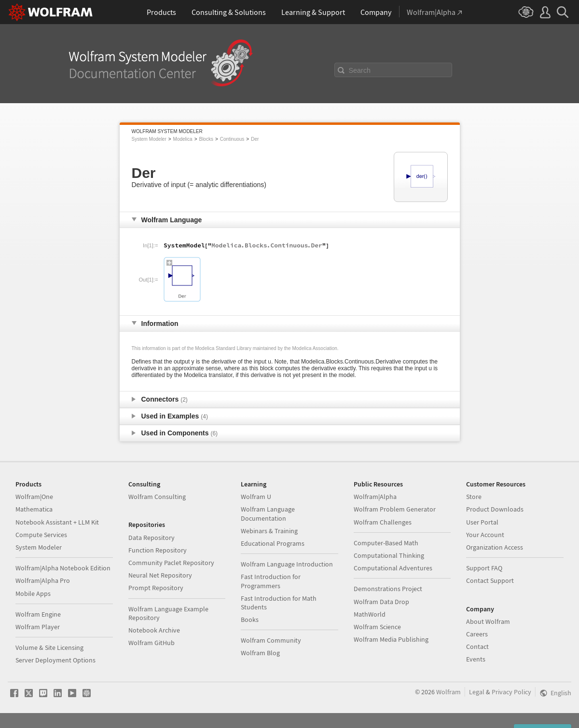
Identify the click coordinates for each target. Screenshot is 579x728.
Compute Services (41, 535)
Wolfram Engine (38, 614)
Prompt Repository (156, 588)
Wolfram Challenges (383, 522)
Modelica (183, 139)
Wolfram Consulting (157, 497)
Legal (477, 692)
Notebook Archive (154, 630)
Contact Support (490, 580)
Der (255, 139)
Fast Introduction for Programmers (271, 581)
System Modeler (149, 139)
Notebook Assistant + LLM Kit (57, 522)
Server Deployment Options (55, 660)
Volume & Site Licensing (49, 647)
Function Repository (158, 550)
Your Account (485, 535)
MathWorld (370, 614)
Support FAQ (484, 568)
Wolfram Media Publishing (391, 639)
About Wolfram (488, 621)
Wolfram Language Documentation (268, 513)
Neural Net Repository (160, 575)
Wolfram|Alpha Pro (43, 580)
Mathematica (34, 509)
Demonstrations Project (388, 589)
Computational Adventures (393, 568)
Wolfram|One (34, 497)
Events (476, 659)
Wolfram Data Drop (381, 602)
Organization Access (495, 547)
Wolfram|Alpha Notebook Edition (63, 568)
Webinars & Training (269, 531)
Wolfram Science (377, 627)
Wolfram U (256, 497)
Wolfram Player (38, 627)
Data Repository (152, 538)
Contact (477, 647)
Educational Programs (273, 543)
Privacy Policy (511, 692)
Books (250, 620)
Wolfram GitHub (152, 643)
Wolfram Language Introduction (287, 564)
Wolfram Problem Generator (395, 509)
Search (360, 70)
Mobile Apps (33, 593)
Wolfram (448, 692)
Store (474, 497)
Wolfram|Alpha (375, 497)
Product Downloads (495, 509)
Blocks (206, 139)
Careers (477, 634)
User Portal (482, 522)
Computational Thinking (389, 555)
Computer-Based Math (386, 543)
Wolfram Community (271, 640)
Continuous (232, 139)
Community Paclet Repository (171, 563)
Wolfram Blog (260, 653)
